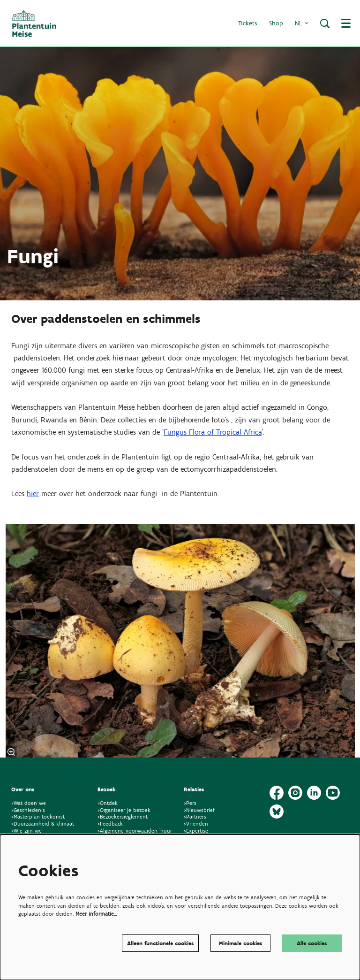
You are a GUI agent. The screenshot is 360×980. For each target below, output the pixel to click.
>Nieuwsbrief (199, 810)
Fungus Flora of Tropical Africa (213, 432)
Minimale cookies (240, 943)
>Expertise (196, 831)
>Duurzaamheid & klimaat (43, 823)
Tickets (248, 23)
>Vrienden (196, 823)
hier (33, 494)
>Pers (191, 803)
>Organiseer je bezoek (124, 810)
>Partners (195, 816)
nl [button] (302, 23)
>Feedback (110, 823)
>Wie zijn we (26, 831)
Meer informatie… (96, 914)
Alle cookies (312, 943)
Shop (276, 23)
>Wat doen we (29, 803)
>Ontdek (108, 803)
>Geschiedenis (28, 810)
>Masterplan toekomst (38, 816)
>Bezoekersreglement (123, 816)
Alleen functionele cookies (160, 943)
